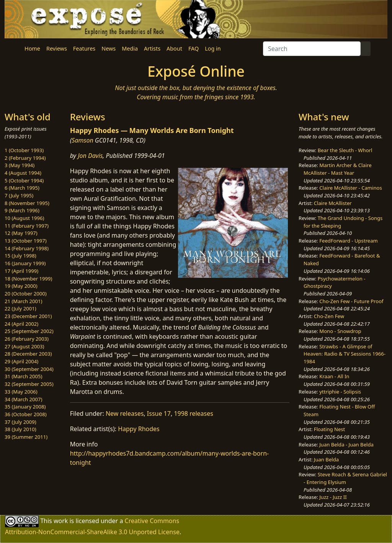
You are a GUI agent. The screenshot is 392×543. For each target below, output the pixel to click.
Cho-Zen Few (329, 316)
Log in (213, 48)
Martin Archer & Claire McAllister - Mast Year (338, 169)
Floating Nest (330, 429)
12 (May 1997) (21, 233)
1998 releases (194, 413)
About (174, 48)
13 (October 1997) (26, 241)
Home (32, 48)
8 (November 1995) (27, 203)
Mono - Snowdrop (340, 331)
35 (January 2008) (25, 407)
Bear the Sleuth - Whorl (345, 150)
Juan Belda (326, 459)
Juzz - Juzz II (333, 497)
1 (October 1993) (24, 150)
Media (130, 48)
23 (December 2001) (28, 316)
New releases (125, 413)
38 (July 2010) (20, 429)
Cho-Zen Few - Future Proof (351, 301)
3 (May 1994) (20, 165)
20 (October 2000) (26, 294)
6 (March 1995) (22, 188)
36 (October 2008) (26, 414)
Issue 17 (159, 413)
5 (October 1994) (24, 180)
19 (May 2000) (21, 286)
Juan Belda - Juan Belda (346, 445)
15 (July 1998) (20, 256)
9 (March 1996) (22, 210)
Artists (152, 48)
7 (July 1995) (19, 195)
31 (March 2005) (23, 376)
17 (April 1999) (21, 271)
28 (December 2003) (28, 354)
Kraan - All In (334, 376)
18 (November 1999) (29, 279)
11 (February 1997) (27, 226)
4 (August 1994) (23, 173)
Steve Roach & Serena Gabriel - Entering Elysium (345, 478)
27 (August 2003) (24, 346)
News (109, 48)
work (61, 521)
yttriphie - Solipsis (340, 392)
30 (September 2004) (29, 369)
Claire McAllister (333, 203)
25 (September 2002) (29, 331)
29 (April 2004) (21, 361)
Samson (82, 140)
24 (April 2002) (21, 324)
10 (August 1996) (24, 218)
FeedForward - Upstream (349, 241)
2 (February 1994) (25, 158)
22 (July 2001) (20, 308)
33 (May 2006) (21, 392)
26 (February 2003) (27, 339)
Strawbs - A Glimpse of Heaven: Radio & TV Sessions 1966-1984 (345, 354)
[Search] (312, 49)
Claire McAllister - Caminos (351, 188)
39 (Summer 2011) (26, 437)
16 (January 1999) (25, 263)
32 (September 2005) (29, 384)
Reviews (57, 48)
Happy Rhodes (139, 429)
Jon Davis (90, 156)
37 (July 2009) (20, 422)
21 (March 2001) (23, 301)
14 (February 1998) (27, 248)
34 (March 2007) (23, 399)
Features (84, 48)
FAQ (194, 48)
